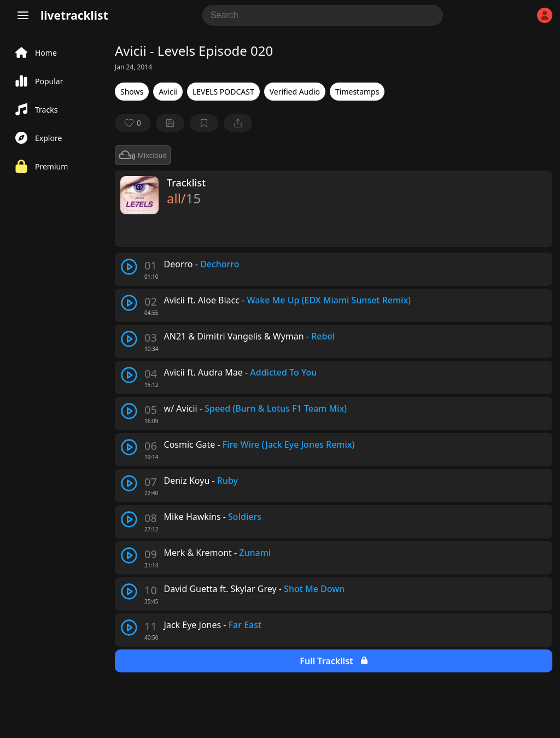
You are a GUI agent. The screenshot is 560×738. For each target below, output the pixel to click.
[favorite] (133, 123)
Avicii (168, 92)
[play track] (129, 267)
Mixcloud (143, 155)
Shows (132, 92)
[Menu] (23, 15)
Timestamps (357, 92)
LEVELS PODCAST (223, 92)
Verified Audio (295, 92)
